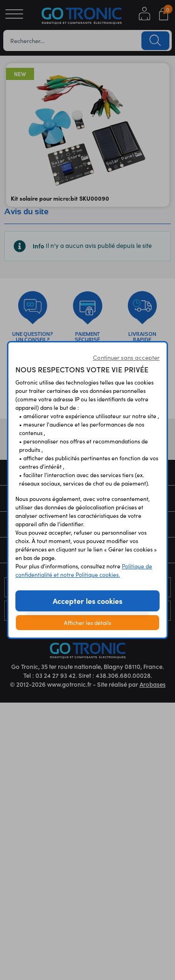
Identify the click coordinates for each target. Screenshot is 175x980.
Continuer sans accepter (126, 357)
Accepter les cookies (87, 601)
